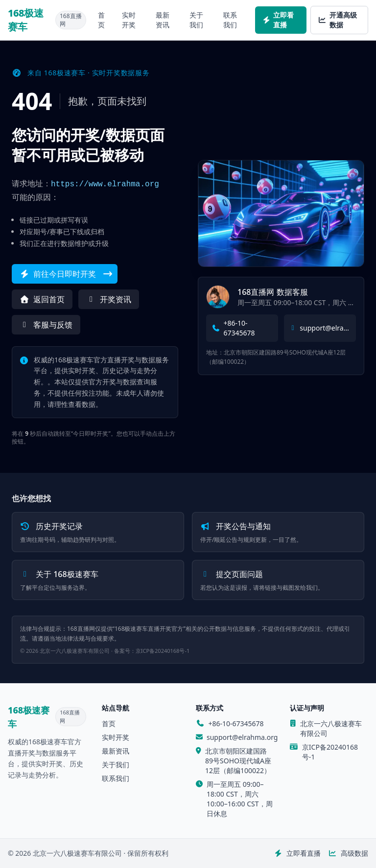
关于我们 (196, 20)
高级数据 (349, 853)
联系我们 (230, 20)
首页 (101, 20)
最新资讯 (163, 20)
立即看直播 (278, 20)
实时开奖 (129, 20)
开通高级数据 (338, 20)
